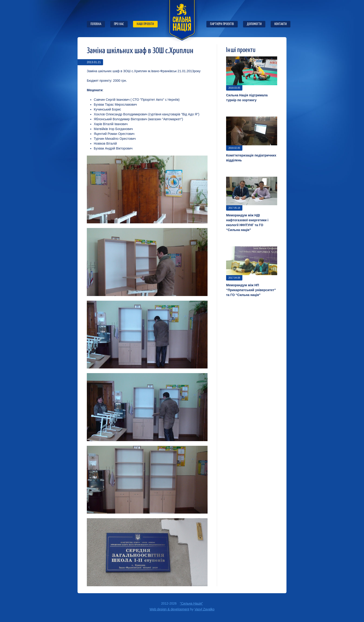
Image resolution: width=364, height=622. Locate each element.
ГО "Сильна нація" (182, 21)
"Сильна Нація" (191, 603)
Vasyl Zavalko (205, 609)
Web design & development (169, 609)
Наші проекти (145, 24)
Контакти (281, 24)
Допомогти (254, 24)
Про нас (119, 24)
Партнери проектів (222, 24)
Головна (96, 24)
